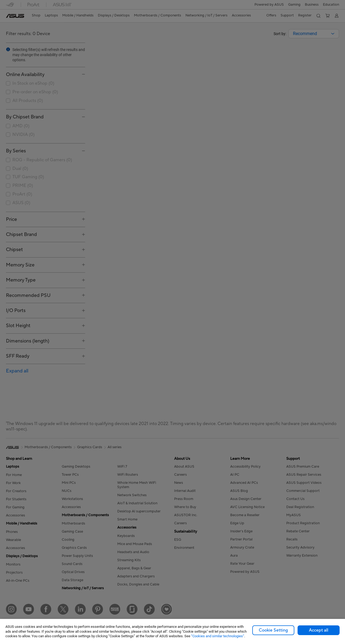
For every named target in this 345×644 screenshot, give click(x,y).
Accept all (319, 630)
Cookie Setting (273, 630)
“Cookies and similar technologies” (218, 636)
